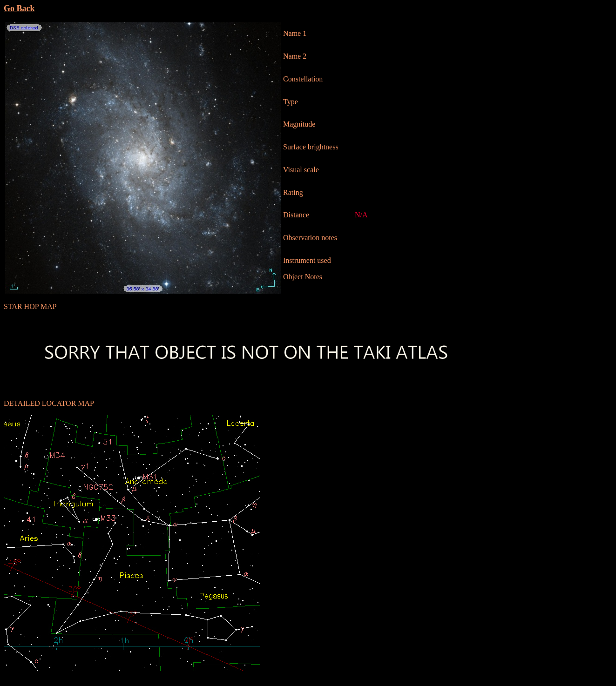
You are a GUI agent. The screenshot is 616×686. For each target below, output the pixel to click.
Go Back (19, 8)
